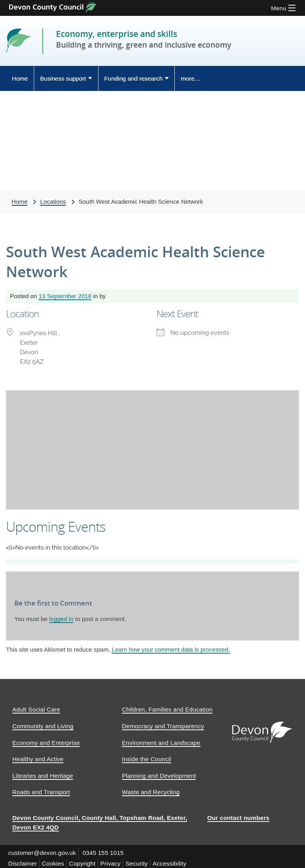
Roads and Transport (41, 790)
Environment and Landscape (161, 740)
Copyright (87, 860)
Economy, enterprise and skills (121, 34)
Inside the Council (147, 757)
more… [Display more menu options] (191, 78)
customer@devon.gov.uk (43, 850)
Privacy (117, 860)
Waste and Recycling (151, 790)
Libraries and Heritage (43, 773)
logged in (61, 619)
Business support (63, 78)
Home (20, 78)
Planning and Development (159, 773)
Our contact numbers (238, 815)
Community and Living (43, 724)
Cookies (56, 860)
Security (145, 860)
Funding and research (133, 78)
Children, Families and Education (167, 707)
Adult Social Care (36, 707)
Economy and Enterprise (46, 740)
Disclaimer (24, 860)
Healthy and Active (38, 757)
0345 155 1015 (106, 850)
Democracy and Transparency (163, 724)
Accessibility (180, 860)
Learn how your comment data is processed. (171, 649)
